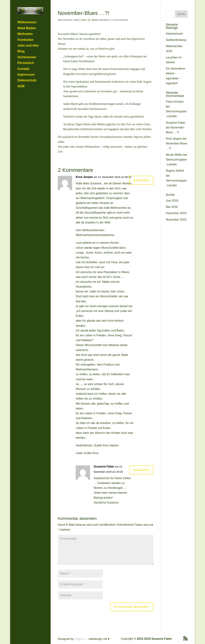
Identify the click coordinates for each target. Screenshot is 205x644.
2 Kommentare (120, 20)
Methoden (25, 22)
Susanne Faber (71, 20)
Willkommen (27, 10)
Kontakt (23, 56)
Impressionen (175, 34)
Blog (21, 39)
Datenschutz (27, 68)
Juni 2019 (172, 201)
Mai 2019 (172, 207)
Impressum (26, 62)
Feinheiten (25, 27)
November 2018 (176, 220)
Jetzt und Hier (28, 33)
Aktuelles (104, 20)
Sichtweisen (27, 45)
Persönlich (26, 51)
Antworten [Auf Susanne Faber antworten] (141, 470)
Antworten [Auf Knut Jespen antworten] (141, 180)
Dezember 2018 (176, 213)
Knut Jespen (84, 177)
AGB (21, 74)
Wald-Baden (27, 16)
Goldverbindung (176, 40)
